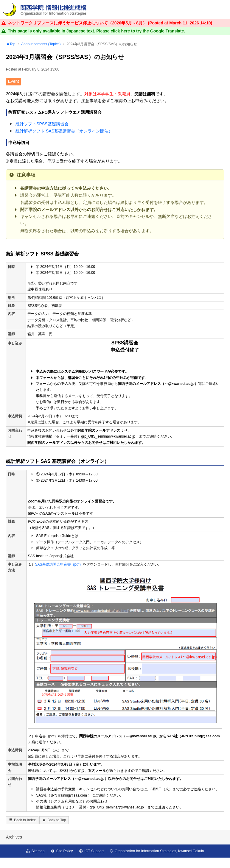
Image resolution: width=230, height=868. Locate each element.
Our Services (21, 40)
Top (12, 54)
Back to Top (57, 830)
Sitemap (38, 861)
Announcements (160, 4)
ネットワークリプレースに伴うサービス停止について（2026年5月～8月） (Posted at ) (110, 23)
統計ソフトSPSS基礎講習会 (42, 134)
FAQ (86, 40)
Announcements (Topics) (41, 54)
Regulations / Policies (207, 4)
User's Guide (57, 40)
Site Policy (65, 861)
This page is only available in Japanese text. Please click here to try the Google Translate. (96, 31)
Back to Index (25, 830)
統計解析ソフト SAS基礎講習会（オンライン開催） (64, 141)
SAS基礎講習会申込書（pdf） (59, 575)
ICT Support (94, 861)
